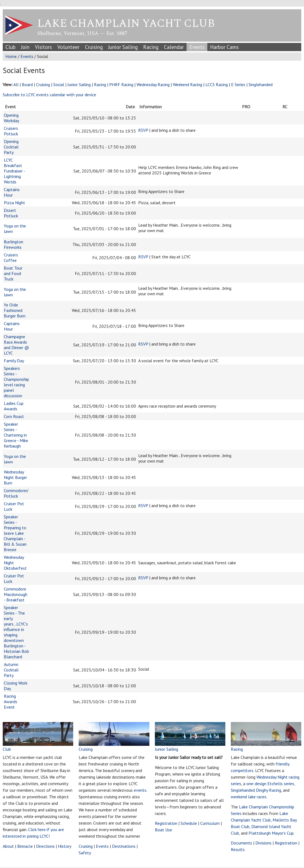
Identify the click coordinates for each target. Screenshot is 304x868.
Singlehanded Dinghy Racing (256, 790)
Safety (85, 853)
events (140, 790)
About (8, 846)
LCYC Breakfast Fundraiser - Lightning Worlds (14, 171)
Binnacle (25, 846)
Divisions (263, 843)
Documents (241, 843)
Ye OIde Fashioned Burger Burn (15, 310)
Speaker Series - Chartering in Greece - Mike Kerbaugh (16, 435)
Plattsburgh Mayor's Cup (271, 833)
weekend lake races (249, 797)
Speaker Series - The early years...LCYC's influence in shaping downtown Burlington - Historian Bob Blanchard (16, 632)
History (65, 846)
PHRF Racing (121, 84)
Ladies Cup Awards (14, 406)
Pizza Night (14, 203)
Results (238, 849)
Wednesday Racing (153, 84)
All (16, 84)
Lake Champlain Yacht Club (126, 24)
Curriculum (210, 823)
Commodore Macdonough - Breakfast (16, 594)
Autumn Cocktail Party (11, 670)
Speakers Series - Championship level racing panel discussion (16, 382)
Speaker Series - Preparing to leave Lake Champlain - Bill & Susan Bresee (15, 533)
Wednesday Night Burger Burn (15, 477)
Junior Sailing (123, 47)
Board (27, 84)
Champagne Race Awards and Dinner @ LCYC (16, 345)
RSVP (143, 130)
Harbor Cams (224, 47)
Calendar (174, 47)
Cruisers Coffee (11, 258)
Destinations (124, 846)
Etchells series (281, 784)
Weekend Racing (188, 84)
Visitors (43, 47)
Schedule (189, 823)
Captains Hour (12, 192)
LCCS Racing (217, 84)
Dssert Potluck (11, 213)
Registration (166, 823)
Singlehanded (261, 84)
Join (25, 47)
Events (197, 47)
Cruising (94, 47)
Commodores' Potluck (16, 493)
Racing (151, 47)
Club (11, 47)
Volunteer (68, 47)
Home (11, 56)
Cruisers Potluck (11, 131)
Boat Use (163, 830)
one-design (256, 784)
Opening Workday (11, 118)
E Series (239, 84)
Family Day (14, 361)
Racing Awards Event (11, 702)
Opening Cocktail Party (11, 147)
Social (59, 84)
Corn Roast (14, 416)
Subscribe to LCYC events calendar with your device (49, 95)
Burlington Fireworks (14, 244)
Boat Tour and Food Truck (13, 273)
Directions (45, 846)
